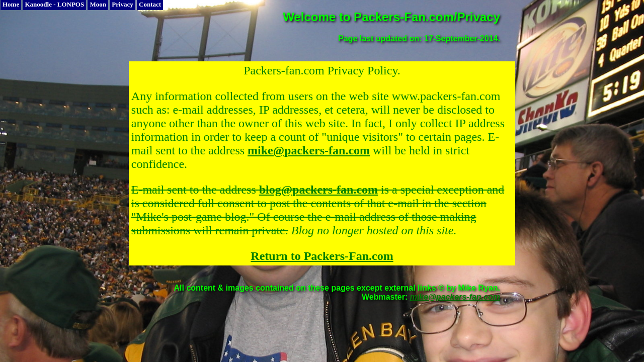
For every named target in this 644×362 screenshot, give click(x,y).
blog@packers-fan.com (318, 190)
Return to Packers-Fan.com (322, 256)
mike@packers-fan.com (309, 150)
